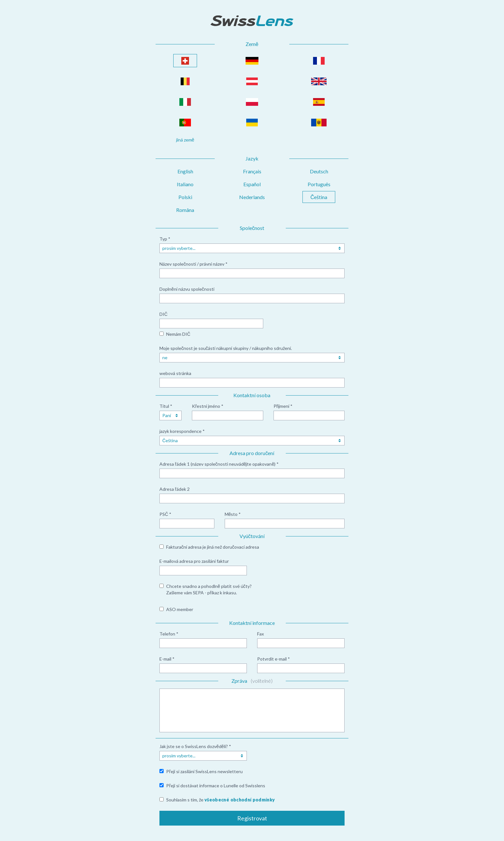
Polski (185, 197)
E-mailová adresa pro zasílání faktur (194, 561)
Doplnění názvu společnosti (187, 289)
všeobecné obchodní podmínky (240, 800)
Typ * (165, 239)
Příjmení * (283, 406)
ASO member (180, 609)
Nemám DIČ (178, 334)
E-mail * (167, 659)
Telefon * (169, 634)
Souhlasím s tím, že (221, 800)
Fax (261, 634)
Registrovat (252, 818)
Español (252, 184)
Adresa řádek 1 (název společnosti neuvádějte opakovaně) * (219, 464)
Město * (233, 514)
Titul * (166, 406)
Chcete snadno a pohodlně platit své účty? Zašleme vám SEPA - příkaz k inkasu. (209, 589)
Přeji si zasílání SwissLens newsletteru (204, 771)
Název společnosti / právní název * (194, 264)
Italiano (185, 184)
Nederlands (252, 197)
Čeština (319, 197)
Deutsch (319, 171)
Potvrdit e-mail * (274, 659)
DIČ (163, 314)
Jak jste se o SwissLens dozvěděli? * (195, 746)
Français (252, 171)
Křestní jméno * (208, 406)
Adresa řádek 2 (175, 489)
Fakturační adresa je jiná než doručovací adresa (213, 547)
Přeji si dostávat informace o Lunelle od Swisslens (216, 786)
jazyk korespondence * (182, 431)
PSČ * (165, 514)
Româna (185, 210)
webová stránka (175, 373)
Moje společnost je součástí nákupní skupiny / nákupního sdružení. (226, 348)
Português (319, 184)
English (185, 171)
